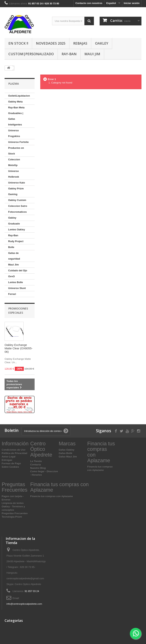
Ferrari (12, 294)
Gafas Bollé (66, 453)
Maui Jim (92, 54)
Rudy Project (16, 241)
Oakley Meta (15, 102)
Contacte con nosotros (89, 3)
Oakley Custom (17, 200)
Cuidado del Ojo (18, 270)
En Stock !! (18, 43)
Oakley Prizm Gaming (16, 191)
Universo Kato (17, 183)
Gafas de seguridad (14, 256)
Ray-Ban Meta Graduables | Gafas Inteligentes (16, 116)
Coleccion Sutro (18, 206)
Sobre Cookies (10, 467)
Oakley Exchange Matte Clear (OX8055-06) (19, 348)
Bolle (11, 247)
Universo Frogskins (14, 133)
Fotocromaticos (17, 212)
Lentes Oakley (17, 229)
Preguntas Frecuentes (15, 513)
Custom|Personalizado (31, 54)
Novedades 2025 (51, 43)
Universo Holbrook (14, 174)
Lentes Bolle (15, 282)
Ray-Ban (69, 54)
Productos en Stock (16, 151)
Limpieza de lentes (13, 503)
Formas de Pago (11, 463)
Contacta (36, 465)
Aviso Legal (9, 457)
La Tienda (36, 461)
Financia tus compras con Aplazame (52, 496)
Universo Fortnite (18, 142)
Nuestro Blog (38, 468)
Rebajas (80, 43)
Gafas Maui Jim (68, 457)
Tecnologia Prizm (12, 517)
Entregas (7, 460)
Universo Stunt (17, 288)
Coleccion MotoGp (14, 162)
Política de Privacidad (14, 453)
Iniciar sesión (132, 3)
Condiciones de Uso (14, 450)
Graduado (14, 224)
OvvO (12, 276)
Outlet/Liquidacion (19, 96)
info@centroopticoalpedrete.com (24, 604)
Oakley (102, 43)
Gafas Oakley (67, 450)
